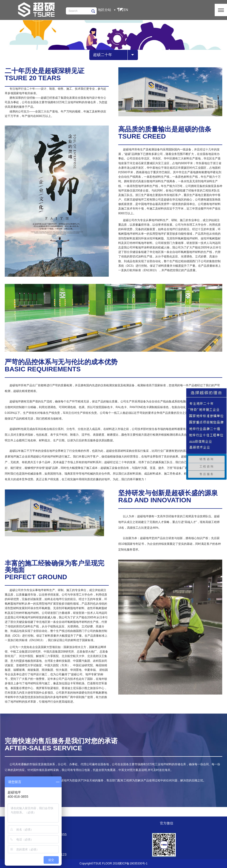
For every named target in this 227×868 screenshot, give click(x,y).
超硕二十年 (103, 55)
